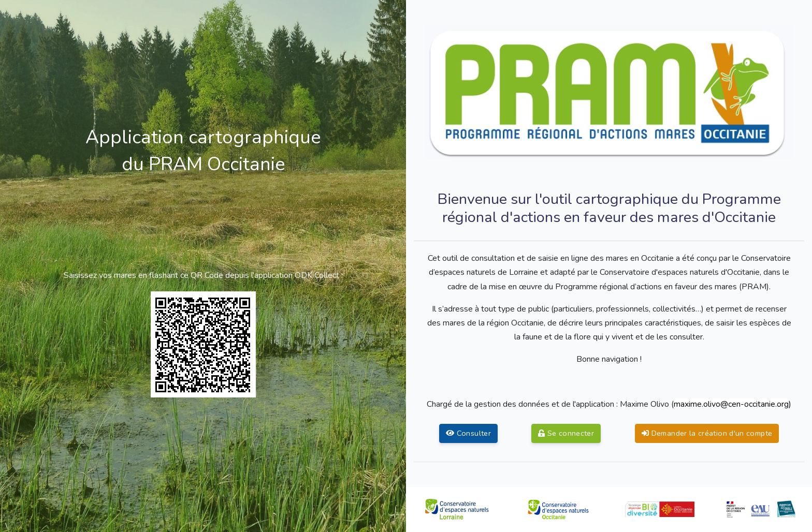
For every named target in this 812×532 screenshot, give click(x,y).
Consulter (468, 433)
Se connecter (566, 433)
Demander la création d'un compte (707, 433)
